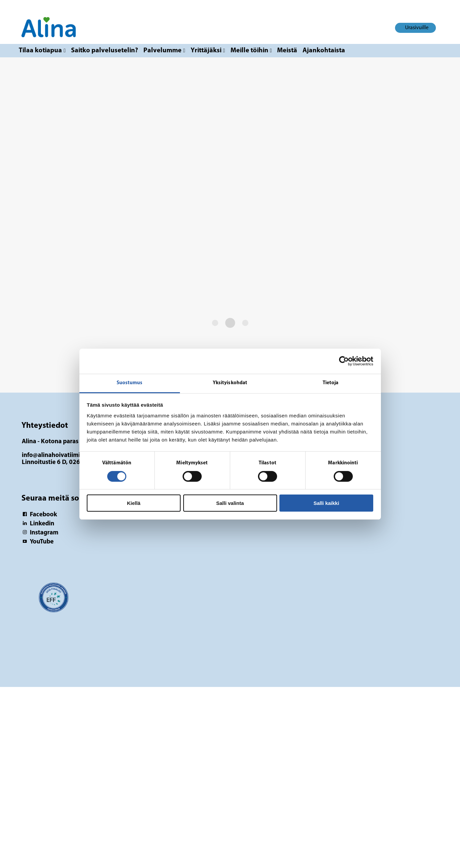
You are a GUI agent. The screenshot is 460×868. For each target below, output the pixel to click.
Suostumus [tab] (130, 383)
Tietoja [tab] (331, 383)
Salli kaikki (326, 503)
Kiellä (134, 503)
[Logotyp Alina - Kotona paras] (54, 601)
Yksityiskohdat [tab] (230, 383)
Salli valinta (230, 503)
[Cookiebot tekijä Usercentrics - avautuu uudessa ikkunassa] (344, 361)
